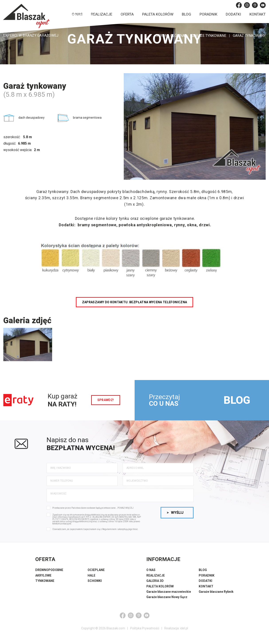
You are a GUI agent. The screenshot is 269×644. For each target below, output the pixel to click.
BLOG (237, 400)
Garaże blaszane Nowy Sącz (167, 597)
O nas (77, 14)
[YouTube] (263, 5)
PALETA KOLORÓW (160, 586)
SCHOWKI (95, 581)
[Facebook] (239, 5)
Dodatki (233, 14)
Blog (187, 14)
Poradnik (208, 14)
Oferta (127, 14)
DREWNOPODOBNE (49, 570)
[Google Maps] (255, 5)
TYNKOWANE (45, 581)
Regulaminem (109, 529)
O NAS (151, 570)
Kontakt (258, 14)
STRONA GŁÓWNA (170, 36)
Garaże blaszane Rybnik (216, 592)
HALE (91, 575)
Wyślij (175, 513)
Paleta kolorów (158, 14)
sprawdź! (106, 400)
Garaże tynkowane (209, 36)
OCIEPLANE (96, 570)
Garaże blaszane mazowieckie (169, 592)
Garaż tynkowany (249, 36)
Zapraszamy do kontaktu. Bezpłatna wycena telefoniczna (135, 302)
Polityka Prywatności (145, 628)
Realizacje (102, 14)
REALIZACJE (156, 575)
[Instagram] (247, 5)
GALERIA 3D (155, 581)
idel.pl (184, 628)
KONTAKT (206, 586)
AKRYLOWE (43, 575)
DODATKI (205, 581)
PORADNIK (207, 575)
